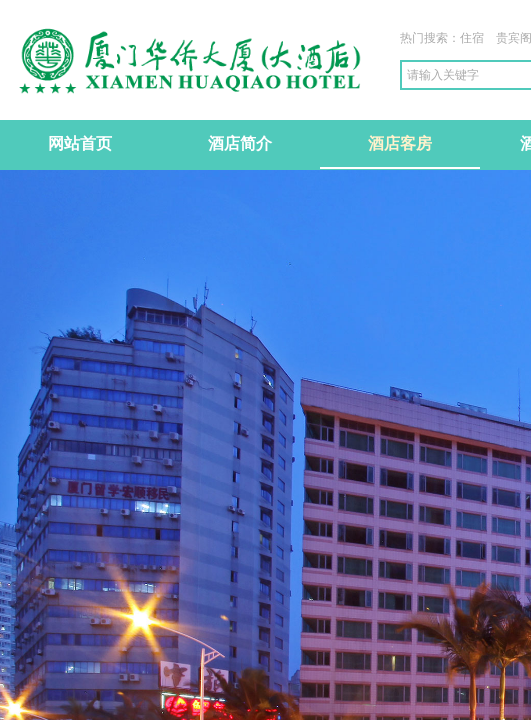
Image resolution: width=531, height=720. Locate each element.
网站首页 (80, 143)
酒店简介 (240, 143)
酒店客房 (400, 143)
